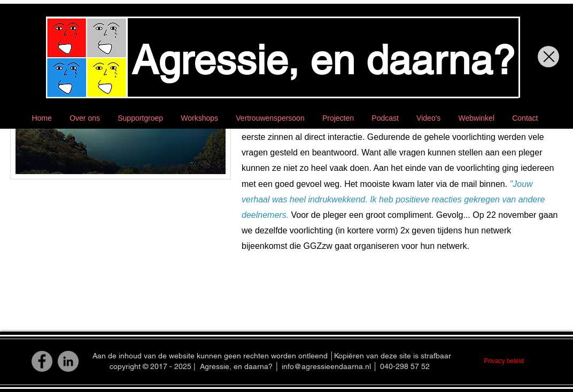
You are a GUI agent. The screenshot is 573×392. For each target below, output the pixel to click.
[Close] (548, 57)
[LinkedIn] (68, 361)
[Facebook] (42, 361)
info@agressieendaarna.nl (326, 366)
